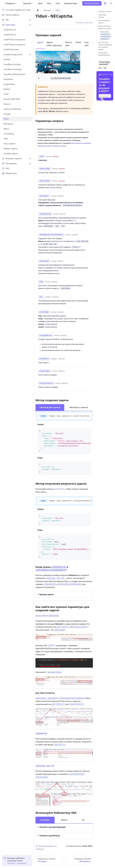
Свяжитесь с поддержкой (17, 863)
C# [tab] (83, 820)
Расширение (11, 163)
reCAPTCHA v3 (10, 35)
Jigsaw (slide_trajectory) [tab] (54, 44)
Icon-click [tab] (87, 44)
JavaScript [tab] (45, 820)
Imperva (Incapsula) (12, 109)
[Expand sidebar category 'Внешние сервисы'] (30, 158)
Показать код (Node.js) (50, 836)
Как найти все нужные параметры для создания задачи (105, 46)
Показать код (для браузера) (53, 827)
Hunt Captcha (9, 144)
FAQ (7, 168)
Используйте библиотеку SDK (104, 54)
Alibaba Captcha (11, 149)
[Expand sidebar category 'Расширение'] (30, 163)
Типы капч (11, 25)
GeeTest (7, 59)
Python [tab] (64, 820)
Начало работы (12, 15)
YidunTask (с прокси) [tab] (79, 407)
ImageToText (9, 84)
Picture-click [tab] (69, 44)
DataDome (8, 79)
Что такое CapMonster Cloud (18, 10)
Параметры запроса (102, 16)
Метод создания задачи (104, 22)
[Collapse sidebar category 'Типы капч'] (30, 25)
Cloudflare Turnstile (12, 64)
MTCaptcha (8, 124)
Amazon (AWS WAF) (12, 99)
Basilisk (7, 89)
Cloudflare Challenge (13, 69)
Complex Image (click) (13, 54)
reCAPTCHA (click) (11, 50)
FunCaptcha (9, 134)
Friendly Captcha (11, 154)
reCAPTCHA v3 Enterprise (14, 45)
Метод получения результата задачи (105, 27)
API (7, 20)
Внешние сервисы (14, 158)
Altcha (6, 129)
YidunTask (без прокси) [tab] (50, 407)
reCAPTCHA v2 (10, 30)
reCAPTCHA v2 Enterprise (14, 40)
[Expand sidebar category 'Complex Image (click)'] (30, 54)
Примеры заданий (105, 11)
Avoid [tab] (78, 42)
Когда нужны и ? (106, 35)
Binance (7, 104)
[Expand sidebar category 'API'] (30, 20)
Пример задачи (46, 594)
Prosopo (7, 114)
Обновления (11, 173)
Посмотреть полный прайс (84, 23)
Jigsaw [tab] (40, 42)
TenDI (6, 94)
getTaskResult (59, 489)
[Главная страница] (38, 10)
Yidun (6, 119)
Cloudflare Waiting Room (14, 74)
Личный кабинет (92, 3)
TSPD (6, 139)
